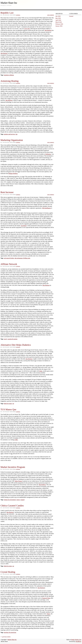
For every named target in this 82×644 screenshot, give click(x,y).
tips (17, 134)
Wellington (48, 154)
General (18, 15)
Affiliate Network (9, 264)
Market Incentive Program (13, 467)
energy (18, 500)
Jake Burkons (48, 30)
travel (5, 339)
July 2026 (58, 16)
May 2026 (58, 18)
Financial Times (46, 598)
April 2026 (58, 20)
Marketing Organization (12, 140)
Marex (49, 614)
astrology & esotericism (10, 632)
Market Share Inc (9, 3)
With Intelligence (47, 208)
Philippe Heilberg (13, 173)
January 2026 (59, 26)
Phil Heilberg (42, 485)
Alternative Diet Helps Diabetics (16, 345)
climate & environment (10, 500)
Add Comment (51, 15)
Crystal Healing (8, 572)
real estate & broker (9, 258)
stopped (22, 500)
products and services (9, 134)
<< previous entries (6, 637)
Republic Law (7, 13)
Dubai (41, 371)
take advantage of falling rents (22, 258)
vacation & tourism (12, 339)
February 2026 (59, 24)
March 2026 (59, 22)
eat (13, 404)
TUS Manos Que (8, 409)
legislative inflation (9, 75)
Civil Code (27, 29)
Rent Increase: (7, 192)
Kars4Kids (24, 226)
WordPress (78, 641)
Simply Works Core (76, 640)
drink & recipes (8, 404)
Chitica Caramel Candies (12, 506)
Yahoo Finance (18, 481)
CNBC (16, 440)
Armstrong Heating (10, 81)
